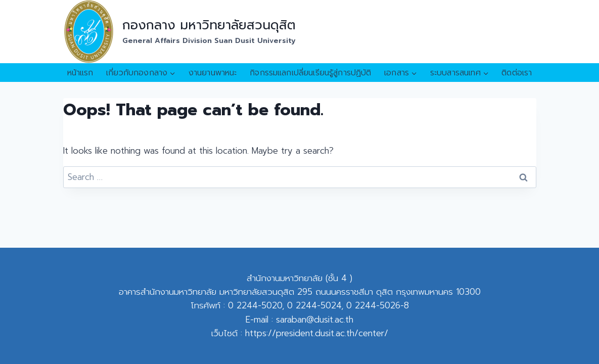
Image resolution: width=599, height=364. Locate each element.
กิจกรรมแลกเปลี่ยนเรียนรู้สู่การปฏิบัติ (310, 73)
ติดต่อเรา (517, 73)
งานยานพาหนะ (213, 73)
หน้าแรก (80, 73)
